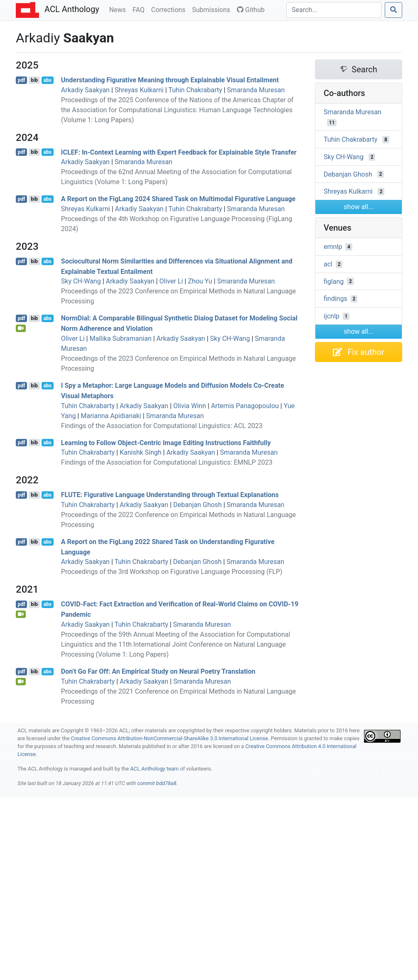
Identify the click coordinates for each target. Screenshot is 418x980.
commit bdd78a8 (157, 783)
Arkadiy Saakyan (85, 90)
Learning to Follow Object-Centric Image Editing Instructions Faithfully (166, 442)
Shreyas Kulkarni (139, 90)
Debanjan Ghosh (198, 505)
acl (328, 264)
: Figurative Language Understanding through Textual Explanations (170, 495)
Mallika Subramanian (120, 339)
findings (336, 299)
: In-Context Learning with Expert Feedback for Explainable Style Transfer (179, 152)
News (119, 9)
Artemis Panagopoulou (245, 406)
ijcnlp (332, 316)
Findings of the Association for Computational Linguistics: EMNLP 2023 (167, 462)
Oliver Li (171, 281)
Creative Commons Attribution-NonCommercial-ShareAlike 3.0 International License (170, 738)
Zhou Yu (200, 281)
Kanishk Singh (141, 452)
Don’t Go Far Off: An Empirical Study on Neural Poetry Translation (158, 671)
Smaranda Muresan (256, 90)
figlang (334, 281)
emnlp (333, 247)
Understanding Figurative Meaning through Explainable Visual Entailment (170, 80)
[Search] (334, 10)
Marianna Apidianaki (111, 416)
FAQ (140, 9)
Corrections (170, 9)
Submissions (213, 9)
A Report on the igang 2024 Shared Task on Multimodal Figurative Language (178, 199)
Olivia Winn (190, 406)
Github (251, 10)
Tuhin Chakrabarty (195, 90)
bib (34, 80)
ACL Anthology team (154, 769)
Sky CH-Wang (81, 281)
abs (47, 80)
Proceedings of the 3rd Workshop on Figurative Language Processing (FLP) (172, 572)
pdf (22, 80)
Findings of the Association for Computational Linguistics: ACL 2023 (162, 426)
